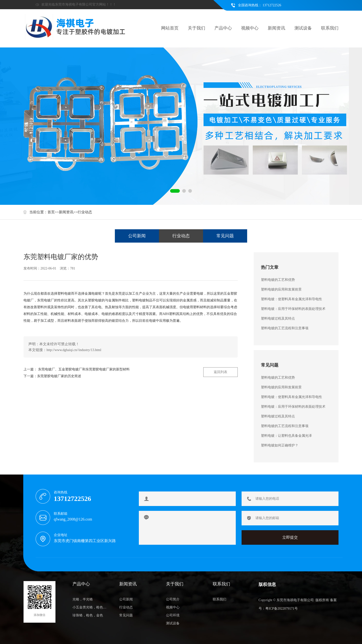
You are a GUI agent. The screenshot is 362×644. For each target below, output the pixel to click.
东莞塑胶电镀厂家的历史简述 (59, 376)
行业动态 (85, 212)
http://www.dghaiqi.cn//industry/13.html (74, 350)
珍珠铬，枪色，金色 (88, 615)
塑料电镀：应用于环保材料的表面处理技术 (293, 309)
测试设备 (303, 28)
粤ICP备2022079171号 (282, 609)
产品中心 (223, 28)
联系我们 (330, 28)
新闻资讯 (276, 28)
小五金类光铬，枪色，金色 (91, 607)
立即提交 (290, 537)
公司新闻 (137, 236)
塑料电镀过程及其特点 (278, 318)
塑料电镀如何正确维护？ (280, 445)
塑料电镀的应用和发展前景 (281, 289)
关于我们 (197, 28)
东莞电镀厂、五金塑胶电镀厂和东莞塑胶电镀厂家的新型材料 (84, 369)
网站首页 (170, 28)
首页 (51, 212)
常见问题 (225, 236)
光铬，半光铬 (83, 599)
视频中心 (250, 28)
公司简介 (173, 599)
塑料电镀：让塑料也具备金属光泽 (286, 436)
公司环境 (173, 615)
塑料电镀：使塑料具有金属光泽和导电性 (291, 299)
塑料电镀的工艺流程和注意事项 (285, 328)
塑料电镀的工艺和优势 (278, 280)
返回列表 (220, 372)
